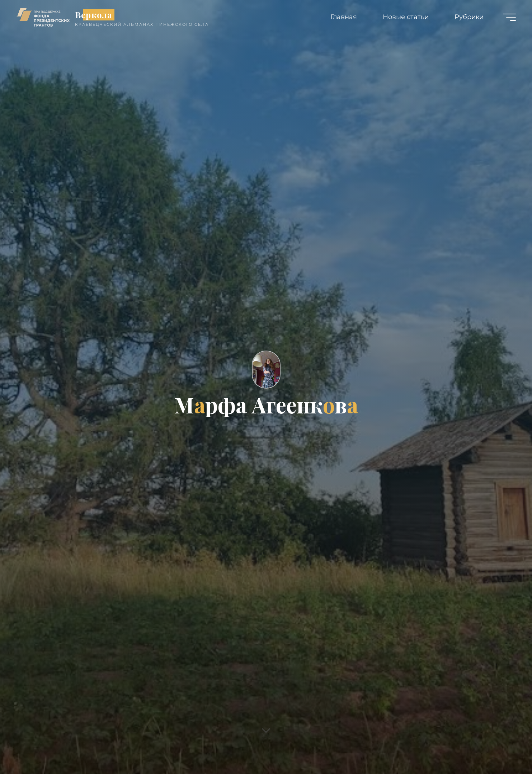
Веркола (94, 15)
